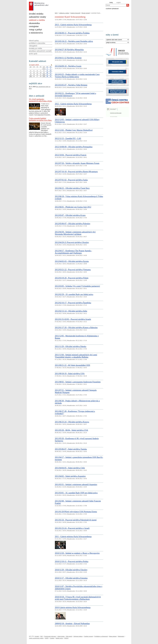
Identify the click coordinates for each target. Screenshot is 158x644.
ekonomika (34, 23)
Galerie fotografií (75, 13)
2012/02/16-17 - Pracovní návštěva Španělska (73, 303)
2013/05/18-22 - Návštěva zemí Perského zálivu (74, 41)
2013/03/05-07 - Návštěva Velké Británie (71, 85)
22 (44, 75)
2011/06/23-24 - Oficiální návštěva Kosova (72, 422)
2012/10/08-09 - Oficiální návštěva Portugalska (74, 147)
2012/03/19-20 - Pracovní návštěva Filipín (72, 278)
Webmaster (121, 636)
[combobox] (116, 5)
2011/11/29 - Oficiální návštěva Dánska (71, 346)
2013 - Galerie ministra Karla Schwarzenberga (73, 25)
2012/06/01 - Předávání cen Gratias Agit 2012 (73, 207)
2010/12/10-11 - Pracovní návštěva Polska (72, 561)
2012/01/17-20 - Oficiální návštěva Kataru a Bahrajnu (76, 328)
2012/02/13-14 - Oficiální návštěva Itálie (71, 311)
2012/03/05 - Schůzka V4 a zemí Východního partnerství (77, 286)
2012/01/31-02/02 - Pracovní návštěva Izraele (73, 319)
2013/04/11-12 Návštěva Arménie (68, 58)
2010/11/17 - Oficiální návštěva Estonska (71, 578)
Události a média (64, 13)
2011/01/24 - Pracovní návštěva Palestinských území (76, 520)
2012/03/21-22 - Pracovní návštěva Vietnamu (73, 270)
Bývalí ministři (86, 13)
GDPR (47, 638)
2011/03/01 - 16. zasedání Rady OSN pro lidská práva (76, 493)
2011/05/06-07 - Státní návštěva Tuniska (71, 449)
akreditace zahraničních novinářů (40, 51)
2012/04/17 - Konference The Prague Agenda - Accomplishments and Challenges (73, 252)
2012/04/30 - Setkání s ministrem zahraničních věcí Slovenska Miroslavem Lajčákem (75, 233)
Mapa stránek (113, 636)
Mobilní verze (59, 638)
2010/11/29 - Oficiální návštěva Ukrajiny (71, 570)
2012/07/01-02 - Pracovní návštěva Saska (71, 180)
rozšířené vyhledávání (112, 9)
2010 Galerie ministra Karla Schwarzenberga (73, 607)
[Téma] (117, 43)
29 (44, 76)
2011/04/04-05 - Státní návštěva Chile (70, 468)
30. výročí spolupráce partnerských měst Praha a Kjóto (40, 100)
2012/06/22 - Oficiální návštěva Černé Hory (72, 188)
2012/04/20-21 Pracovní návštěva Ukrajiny (72, 242)
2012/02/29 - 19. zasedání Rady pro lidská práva (74, 294)
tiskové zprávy (34, 41)
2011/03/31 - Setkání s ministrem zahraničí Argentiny (76, 485)
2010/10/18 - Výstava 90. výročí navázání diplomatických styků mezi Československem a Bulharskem (78, 598)
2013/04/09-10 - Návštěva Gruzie (68, 66)
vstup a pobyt (35, 29)
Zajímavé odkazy (78, 636)
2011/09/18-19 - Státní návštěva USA (70, 374)
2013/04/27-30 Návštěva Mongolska (69, 50)
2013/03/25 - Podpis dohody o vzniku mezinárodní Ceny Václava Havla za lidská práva (77, 76)
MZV (56, 13)
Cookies (52, 638)
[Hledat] (128, 5)
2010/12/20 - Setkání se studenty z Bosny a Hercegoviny (77, 553)
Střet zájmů (69, 636)
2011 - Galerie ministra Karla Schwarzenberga (73, 537)
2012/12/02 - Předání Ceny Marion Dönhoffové (74, 130)
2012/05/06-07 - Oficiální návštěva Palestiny (73, 224)
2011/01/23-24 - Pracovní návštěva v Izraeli (72, 528)
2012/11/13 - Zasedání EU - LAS (68, 138)
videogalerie (33, 46)
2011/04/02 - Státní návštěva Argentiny (70, 476)
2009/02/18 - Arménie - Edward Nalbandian (72, 624)
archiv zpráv (33, 54)
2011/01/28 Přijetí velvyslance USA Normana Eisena (76, 512)
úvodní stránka (36, 14)
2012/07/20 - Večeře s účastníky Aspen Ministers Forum (77, 163)
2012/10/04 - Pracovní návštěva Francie (71, 155)
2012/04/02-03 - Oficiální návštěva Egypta (72, 261)
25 (31, 76)
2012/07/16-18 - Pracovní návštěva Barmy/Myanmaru (76, 172)
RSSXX (66, 638)
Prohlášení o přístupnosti (101, 636)
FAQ (41, 636)
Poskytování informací (50, 636)
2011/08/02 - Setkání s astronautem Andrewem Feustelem (78, 382)
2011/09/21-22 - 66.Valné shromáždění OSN (72, 365)
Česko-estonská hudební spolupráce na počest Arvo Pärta (40, 119)
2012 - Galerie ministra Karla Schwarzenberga (73, 104)
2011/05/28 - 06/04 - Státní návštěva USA (71, 430)
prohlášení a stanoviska (37, 43)
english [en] (118, 3)
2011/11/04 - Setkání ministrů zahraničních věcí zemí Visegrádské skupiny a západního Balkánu (76, 356)
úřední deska (61, 636)
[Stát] (117, 40)
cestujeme (34, 26)
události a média (37, 20)
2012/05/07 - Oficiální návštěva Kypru (70, 215)
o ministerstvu (36, 33)
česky (111, 3)
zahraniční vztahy (38, 17)
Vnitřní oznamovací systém (36, 638)
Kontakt (37, 636)
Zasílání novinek (89, 636)
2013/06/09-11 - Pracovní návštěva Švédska (72, 33)
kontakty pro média (35, 48)
